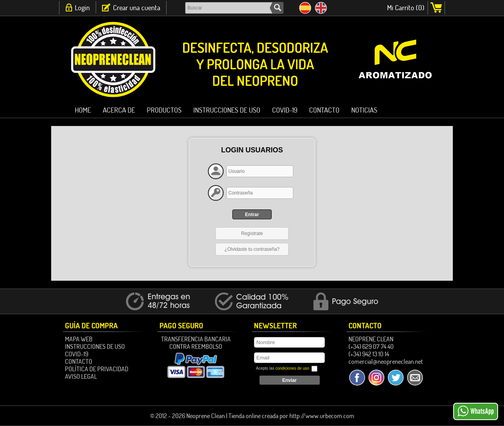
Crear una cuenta (137, 8)
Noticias (364, 110)
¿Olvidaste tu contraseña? (252, 249)
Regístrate (252, 233)
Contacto (324, 110)
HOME (83, 110)
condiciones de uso (292, 368)
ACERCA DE (119, 110)
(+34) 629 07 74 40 (371, 346)
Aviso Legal (81, 376)
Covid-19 (285, 110)
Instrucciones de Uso (227, 110)
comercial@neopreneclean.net (386, 361)
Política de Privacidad (97, 369)
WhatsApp (476, 411)
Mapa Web (79, 339)
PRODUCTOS (164, 110)
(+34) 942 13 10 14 (369, 354)
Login (82, 8)
